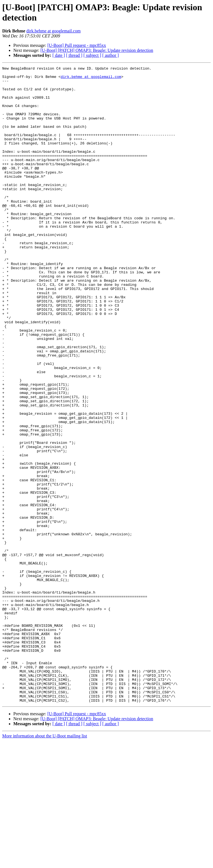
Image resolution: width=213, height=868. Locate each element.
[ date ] (59, 55)
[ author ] (111, 55)
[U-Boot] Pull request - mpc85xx (77, 45)
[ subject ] (92, 55)
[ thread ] (74, 55)
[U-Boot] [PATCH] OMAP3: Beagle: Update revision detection (97, 50)
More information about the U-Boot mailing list (45, 863)
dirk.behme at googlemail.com (54, 31)
